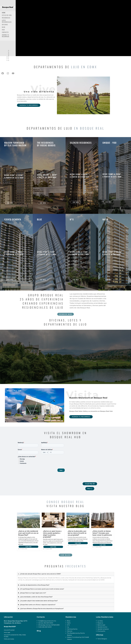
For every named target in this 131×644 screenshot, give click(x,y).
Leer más (28, 547)
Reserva (100, 623)
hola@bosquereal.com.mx (47, 621)
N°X (68, 625)
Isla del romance (103, 629)
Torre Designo (102, 639)
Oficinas (5, 25)
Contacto (5, 32)
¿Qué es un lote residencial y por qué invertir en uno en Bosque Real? (28, 533)
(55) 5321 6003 (47, 627)
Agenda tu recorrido (6, 36)
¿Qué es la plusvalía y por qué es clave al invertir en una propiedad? (77, 533)
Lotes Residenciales (7, 21)
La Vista (100, 621)
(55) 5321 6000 (48, 623)
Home (4, 13)
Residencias (6, 18)
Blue (69, 621)
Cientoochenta (72, 629)
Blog (4, 27)
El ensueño (101, 631)
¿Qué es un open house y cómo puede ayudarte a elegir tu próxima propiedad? (52, 534)
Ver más (10, 203)
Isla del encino (102, 627)
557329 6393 (55, 625)
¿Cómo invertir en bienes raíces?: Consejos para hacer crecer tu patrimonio (102, 533)
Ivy (68, 627)
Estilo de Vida (7, 15)
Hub (3, 30)
